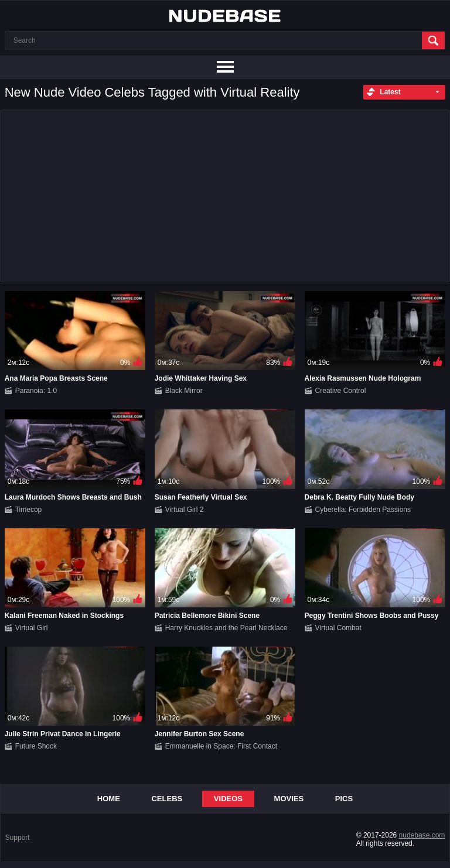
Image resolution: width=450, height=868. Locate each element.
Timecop (29, 510)
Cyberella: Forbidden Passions (363, 510)
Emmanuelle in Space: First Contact (221, 746)
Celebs (167, 799)
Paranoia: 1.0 (36, 391)
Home (109, 799)
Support (18, 838)
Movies (289, 799)
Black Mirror (184, 391)
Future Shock (36, 746)
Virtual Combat (338, 628)
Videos (228, 799)
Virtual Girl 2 (185, 510)
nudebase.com (422, 835)
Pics (344, 799)
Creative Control (341, 391)
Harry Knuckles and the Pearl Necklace (226, 628)
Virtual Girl (32, 628)
